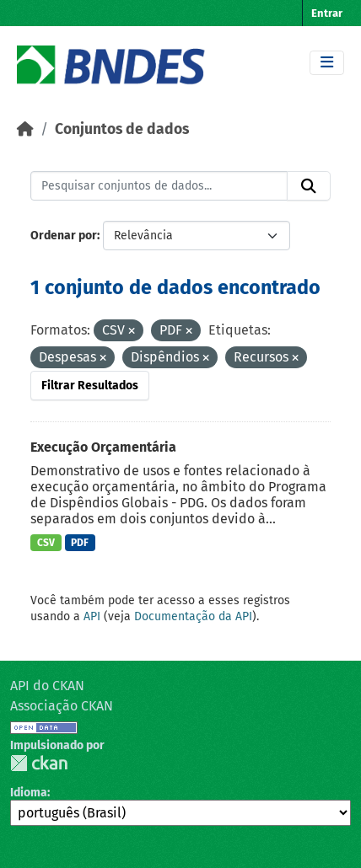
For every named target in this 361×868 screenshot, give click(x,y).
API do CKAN (47, 686)
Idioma (29, 793)
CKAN (39, 763)
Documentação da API (193, 616)
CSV (46, 543)
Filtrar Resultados (90, 386)
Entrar (327, 13)
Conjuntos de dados (122, 129)
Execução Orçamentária (103, 447)
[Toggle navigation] (327, 63)
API (92, 616)
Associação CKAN (62, 706)
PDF (80, 543)
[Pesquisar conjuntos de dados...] (159, 186)
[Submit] (309, 186)
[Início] (25, 129)
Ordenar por (64, 236)
